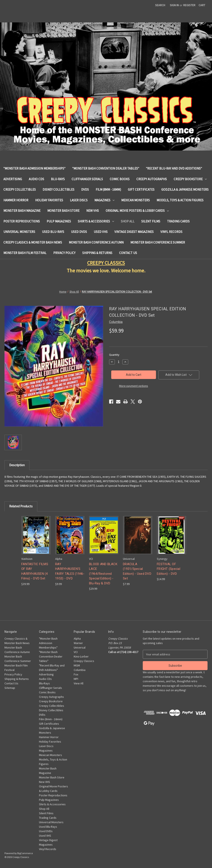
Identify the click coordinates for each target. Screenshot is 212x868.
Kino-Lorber (81, 656)
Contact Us (128, 253)
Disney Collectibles (58, 189)
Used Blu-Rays (53, 232)
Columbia (80, 670)
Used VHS (101, 232)
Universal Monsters (19, 232)
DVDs (85, 189)
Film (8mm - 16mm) (108, 189)
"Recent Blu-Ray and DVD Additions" (174, 168)
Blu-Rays (58, 179)
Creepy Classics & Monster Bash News (33, 242)
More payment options (134, 386)
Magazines (104, 200)
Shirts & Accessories (96, 221)
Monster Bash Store (63, 211)
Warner (78, 643)
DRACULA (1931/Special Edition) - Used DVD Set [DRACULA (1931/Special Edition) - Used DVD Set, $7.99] (137, 571)
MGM (77, 665)
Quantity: (114, 355)
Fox (76, 674)
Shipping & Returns (97, 253)
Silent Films (151, 221)
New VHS (93, 211)
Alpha (77, 639)
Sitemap (10, 688)
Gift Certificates (141, 189)
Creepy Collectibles (20, 189)
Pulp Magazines (59, 221)
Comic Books (120, 179)
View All (79, 683)
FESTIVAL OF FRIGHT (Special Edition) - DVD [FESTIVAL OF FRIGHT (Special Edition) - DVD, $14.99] (169, 569)
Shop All (128, 221)
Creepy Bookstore (190, 179)
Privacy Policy (64, 253)
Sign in (174, 5)
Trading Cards (178, 221)
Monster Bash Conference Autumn (96, 242)
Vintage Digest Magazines (134, 232)
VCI (76, 652)
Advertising (13, 179)
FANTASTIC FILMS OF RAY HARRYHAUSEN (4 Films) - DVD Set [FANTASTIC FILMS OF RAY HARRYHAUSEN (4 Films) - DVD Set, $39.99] (35, 571)
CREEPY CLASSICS (106, 263)
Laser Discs (79, 200)
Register (189, 5)
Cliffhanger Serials (87, 179)
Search (160, 5)
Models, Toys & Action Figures (180, 200)
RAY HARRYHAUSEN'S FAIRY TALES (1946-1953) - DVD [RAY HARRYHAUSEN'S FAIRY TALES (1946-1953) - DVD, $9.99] (70, 571)
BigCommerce (25, 853)
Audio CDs (36, 179)
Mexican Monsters (136, 200)
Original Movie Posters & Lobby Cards (137, 211)
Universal (80, 647)
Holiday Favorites (49, 200)
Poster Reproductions (22, 221)
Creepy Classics (84, 661)
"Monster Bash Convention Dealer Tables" (106, 168)
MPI (76, 679)
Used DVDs (79, 232)
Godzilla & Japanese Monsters (185, 189)
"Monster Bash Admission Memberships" (34, 168)
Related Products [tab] (21, 506)
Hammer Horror (16, 200)
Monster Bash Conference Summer (158, 242)
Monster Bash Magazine (22, 211)
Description (17, 465)
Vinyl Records (171, 232)
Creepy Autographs (152, 179)
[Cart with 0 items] (202, 5)
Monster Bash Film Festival (25, 253)
